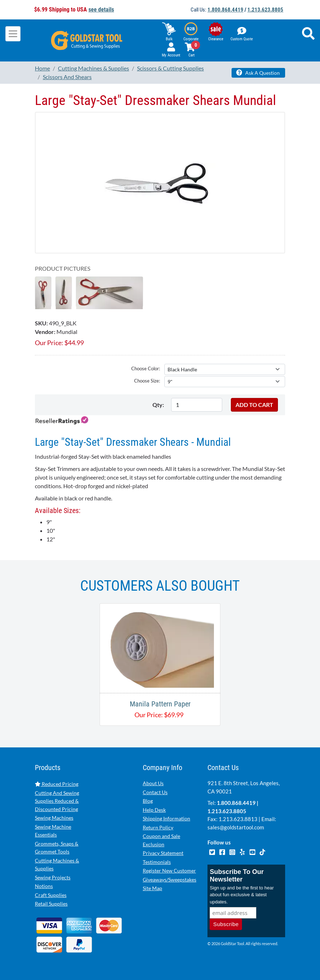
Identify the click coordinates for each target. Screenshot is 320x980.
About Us (153, 783)
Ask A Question (258, 73)
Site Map (152, 888)
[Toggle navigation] (13, 34)
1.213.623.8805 (265, 10)
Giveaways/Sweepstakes (170, 880)
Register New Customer (169, 871)
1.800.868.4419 (225, 10)
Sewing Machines (54, 818)
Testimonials (157, 862)
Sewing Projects (53, 877)
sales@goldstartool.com (236, 827)
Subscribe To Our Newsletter (237, 876)
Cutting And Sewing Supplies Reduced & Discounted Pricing (57, 801)
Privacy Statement (163, 853)
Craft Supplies (51, 895)
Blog (148, 801)
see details (101, 10)
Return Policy (158, 827)
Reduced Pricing (57, 784)
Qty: (158, 405)
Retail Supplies (51, 904)
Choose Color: (146, 368)
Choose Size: (147, 381)
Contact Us (155, 792)
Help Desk (154, 810)
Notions (44, 886)
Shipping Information (166, 818)
